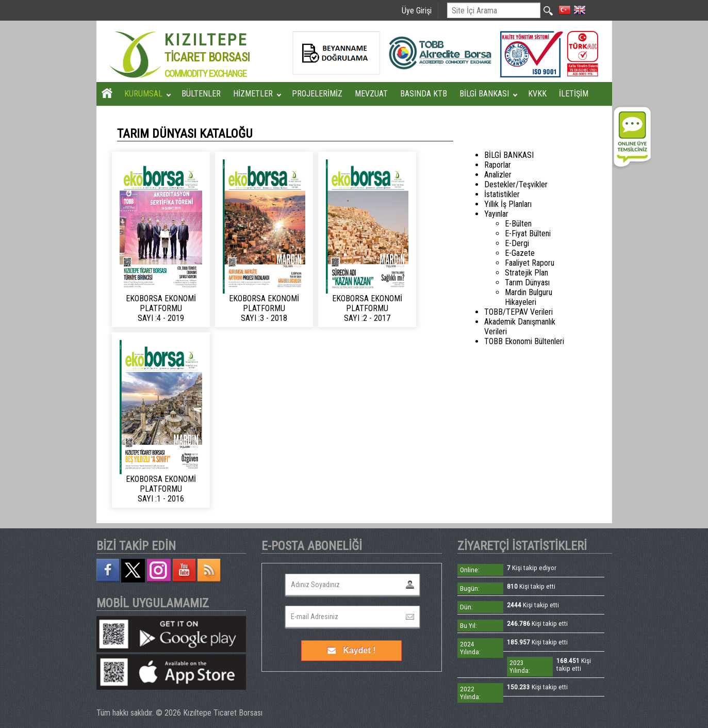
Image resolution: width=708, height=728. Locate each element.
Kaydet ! (352, 650)
